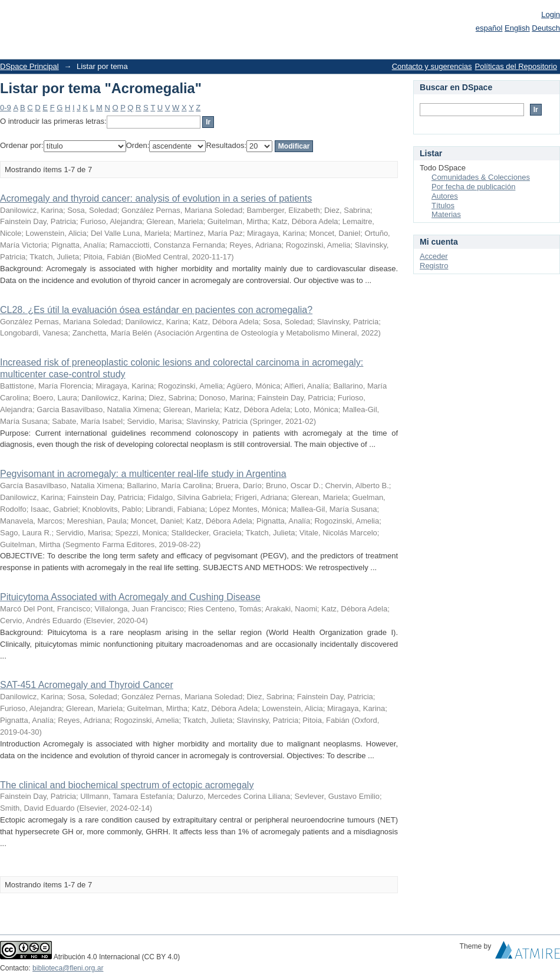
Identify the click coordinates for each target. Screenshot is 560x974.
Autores (445, 196)
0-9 (6, 108)
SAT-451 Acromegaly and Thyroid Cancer (87, 685)
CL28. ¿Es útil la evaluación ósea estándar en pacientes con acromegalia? (156, 310)
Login (551, 14)
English (517, 28)
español (489, 28)
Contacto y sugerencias (432, 66)
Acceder (434, 256)
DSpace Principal (29, 66)
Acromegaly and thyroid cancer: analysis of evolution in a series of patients (156, 198)
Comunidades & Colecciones (481, 177)
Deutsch (546, 28)
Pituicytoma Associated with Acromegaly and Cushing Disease (130, 597)
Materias (446, 214)
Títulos (443, 205)
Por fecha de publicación (473, 187)
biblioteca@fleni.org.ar (68, 968)
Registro (434, 266)
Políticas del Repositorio (516, 66)
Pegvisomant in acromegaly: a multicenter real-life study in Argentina (143, 474)
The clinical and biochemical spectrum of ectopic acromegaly (127, 785)
